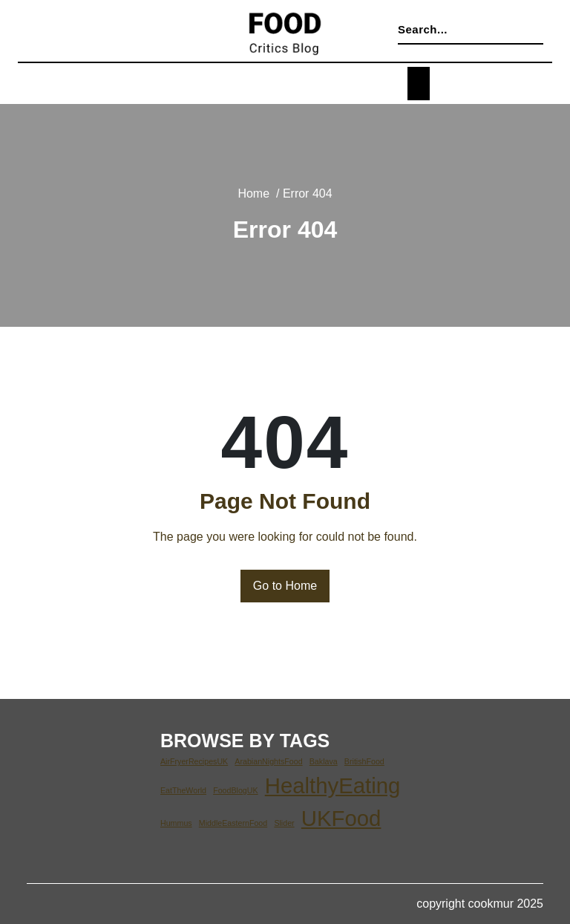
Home (252, 194)
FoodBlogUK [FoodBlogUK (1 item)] (232, 790)
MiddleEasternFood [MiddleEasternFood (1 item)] (232, 823)
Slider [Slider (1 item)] (282, 823)
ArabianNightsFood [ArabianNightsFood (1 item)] (265, 761)
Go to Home (285, 586)
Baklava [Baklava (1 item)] (318, 761)
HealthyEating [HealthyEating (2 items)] (327, 785)
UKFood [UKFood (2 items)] (337, 818)
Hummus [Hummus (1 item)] (176, 823)
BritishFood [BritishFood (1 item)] (358, 761)
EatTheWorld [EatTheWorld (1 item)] (183, 790)
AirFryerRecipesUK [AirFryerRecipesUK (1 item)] (193, 761)
